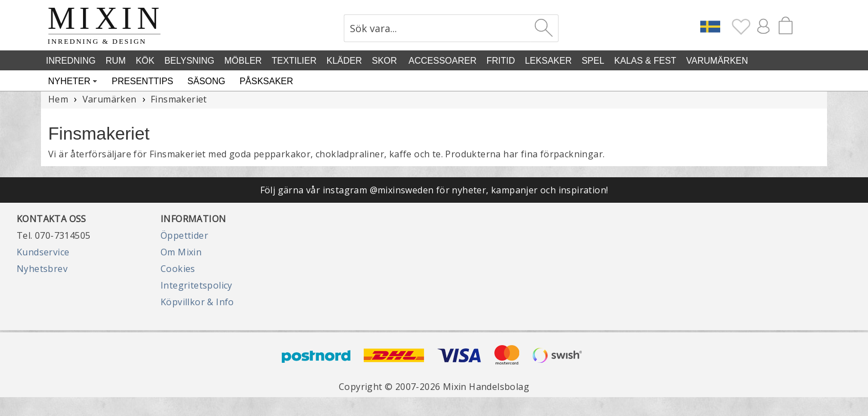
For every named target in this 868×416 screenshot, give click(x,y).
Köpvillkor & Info (197, 302)
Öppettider (184, 235)
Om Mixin (181, 252)
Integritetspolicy (197, 285)
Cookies (178, 269)
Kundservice (43, 252)
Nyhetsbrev (42, 269)
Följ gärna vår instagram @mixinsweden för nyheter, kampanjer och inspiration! (434, 190)
